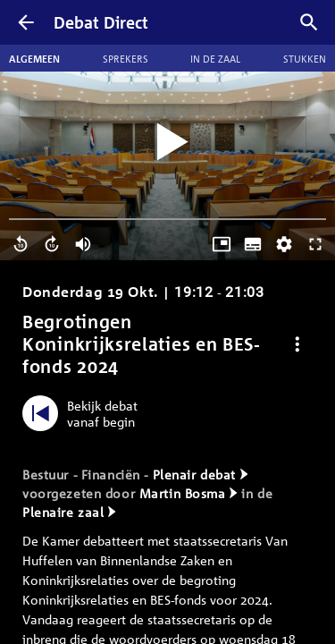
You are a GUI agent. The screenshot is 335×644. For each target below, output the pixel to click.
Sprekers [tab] (126, 58)
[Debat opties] (297, 344)
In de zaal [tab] (215, 58)
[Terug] (26, 22)
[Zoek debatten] (309, 22)
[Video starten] (168, 143)
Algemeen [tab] (34, 58)
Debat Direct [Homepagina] (101, 22)
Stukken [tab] (305, 58)
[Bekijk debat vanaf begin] (84, 413)
